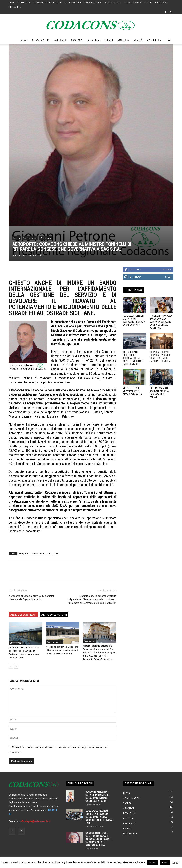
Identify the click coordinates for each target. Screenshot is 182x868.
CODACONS (24, 2)
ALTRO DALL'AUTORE (54, 615)
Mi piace (167, 270)
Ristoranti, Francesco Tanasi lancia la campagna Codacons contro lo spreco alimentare (161, 322)
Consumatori (41, 40)
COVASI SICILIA (73, 2)
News (24, 40)
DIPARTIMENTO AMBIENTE (47, 2)
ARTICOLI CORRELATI (23, 615)
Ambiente (60, 40)
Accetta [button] (153, 863)
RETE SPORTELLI (113, 2)
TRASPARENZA (93, 2)
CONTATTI (15, 7)
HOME (12, 2)
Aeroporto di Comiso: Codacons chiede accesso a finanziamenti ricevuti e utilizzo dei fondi (62, 650)
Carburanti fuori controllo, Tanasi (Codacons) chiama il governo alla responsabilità (99, 839)
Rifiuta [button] (165, 863)
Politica (123, 40)
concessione (38, 553)
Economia (93, 40)
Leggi (176, 862)
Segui (168, 277)
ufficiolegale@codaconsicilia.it (35, 821)
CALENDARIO (162, 2)
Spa (56, 553)
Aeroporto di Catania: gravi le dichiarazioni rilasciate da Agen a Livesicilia (32, 598)
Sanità (138, 40)
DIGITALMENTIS (133, 2)
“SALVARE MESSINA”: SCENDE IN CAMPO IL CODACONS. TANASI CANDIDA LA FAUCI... (97, 796)
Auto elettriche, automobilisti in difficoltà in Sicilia (132, 391)
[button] (169, 40)
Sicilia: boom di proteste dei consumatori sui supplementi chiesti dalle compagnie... (133, 358)
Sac (49, 553)
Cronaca (77, 40)
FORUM (148, 2)
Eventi (109, 40)
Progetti (154, 40)
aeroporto (24, 553)
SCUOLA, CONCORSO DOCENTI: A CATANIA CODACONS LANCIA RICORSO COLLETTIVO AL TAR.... (99, 817)
